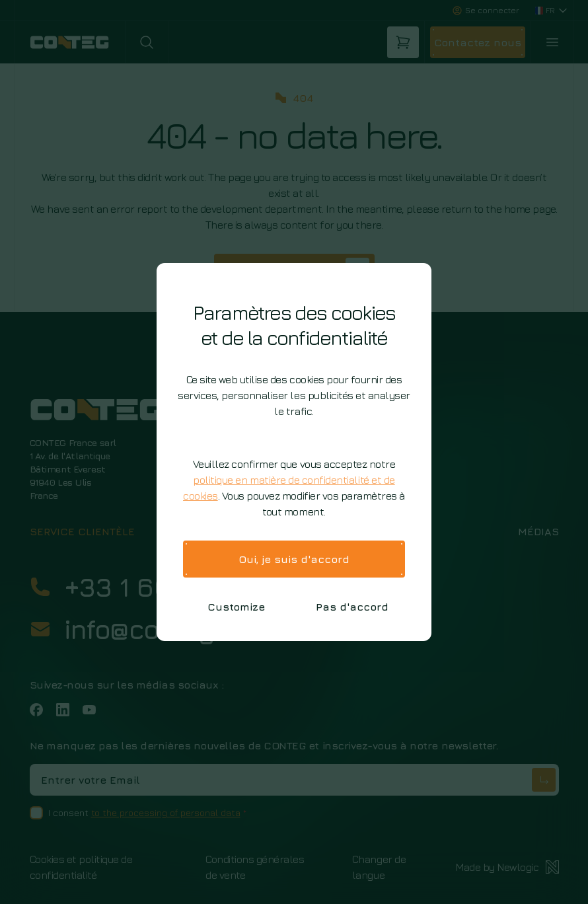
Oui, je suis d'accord (294, 559)
